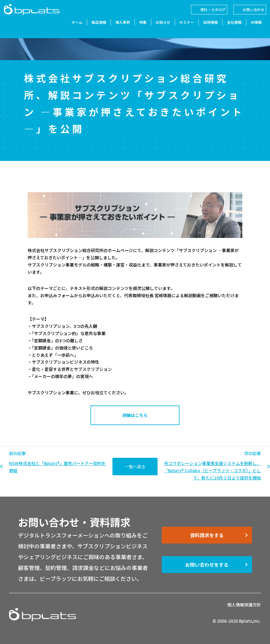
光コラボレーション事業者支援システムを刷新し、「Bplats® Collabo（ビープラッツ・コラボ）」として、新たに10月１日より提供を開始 (212, 470)
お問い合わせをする (207, 565)
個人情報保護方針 (244, 605)
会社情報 (229, 28)
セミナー (182, 28)
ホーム (72, 28)
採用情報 (205, 28)
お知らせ (158, 28)
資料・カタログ (208, 15)
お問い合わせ (248, 15)
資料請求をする (207, 535)
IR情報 (251, 28)
